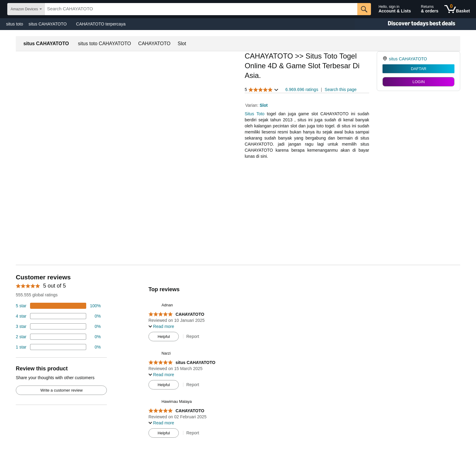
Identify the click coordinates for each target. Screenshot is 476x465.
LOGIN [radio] (419, 82)
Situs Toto (255, 114)
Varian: (252, 105)
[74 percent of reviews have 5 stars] (58, 306)
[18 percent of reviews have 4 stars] (58, 316)
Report (193, 336)
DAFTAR (418, 69)
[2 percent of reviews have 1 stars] (58, 347)
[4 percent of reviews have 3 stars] (58, 326)
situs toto (15, 24)
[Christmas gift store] (415, 24)
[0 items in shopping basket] (457, 9)
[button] (262, 90)
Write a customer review (61, 390)
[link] (386, 59)
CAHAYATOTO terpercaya (101, 24)
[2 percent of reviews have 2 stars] (58, 337)
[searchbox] (201, 9)
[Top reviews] (238, 357)
